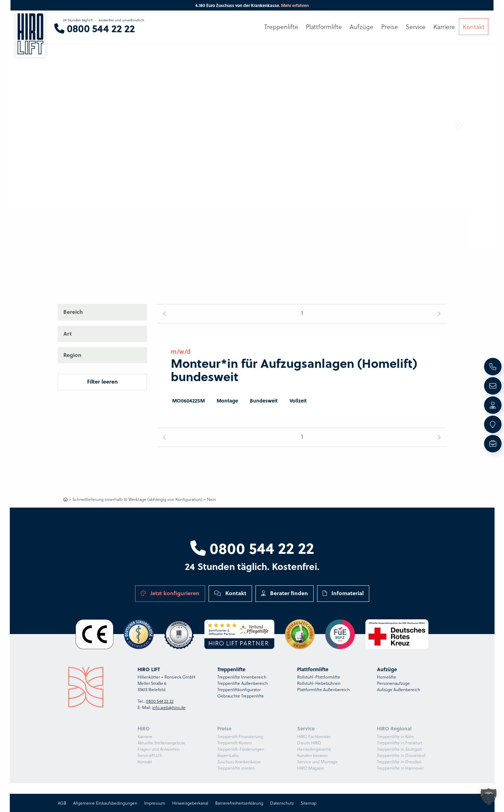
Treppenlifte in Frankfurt (400, 743)
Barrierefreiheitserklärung (239, 803)
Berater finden (285, 593)
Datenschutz (282, 803)
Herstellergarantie (314, 749)
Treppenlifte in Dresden (399, 762)
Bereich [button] (73, 312)
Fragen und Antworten (159, 749)
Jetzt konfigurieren (170, 593)
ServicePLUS (150, 755)
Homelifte (387, 677)
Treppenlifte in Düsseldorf (401, 755)
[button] (458, 125)
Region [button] (72, 355)
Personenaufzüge (393, 683)
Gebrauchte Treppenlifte (241, 696)
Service (416, 27)
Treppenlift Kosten (234, 743)
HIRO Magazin (311, 768)
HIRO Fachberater (314, 736)
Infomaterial (343, 593)
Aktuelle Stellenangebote (162, 743)
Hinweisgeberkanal (190, 803)
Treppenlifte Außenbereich (243, 683)
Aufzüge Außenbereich (398, 689)
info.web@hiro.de (169, 707)
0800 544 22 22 (252, 548)
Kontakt (230, 593)
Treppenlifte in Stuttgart (399, 749)
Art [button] (68, 333)
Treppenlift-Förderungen (241, 749)
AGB (62, 803)
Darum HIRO (309, 743)
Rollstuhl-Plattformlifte (319, 677)
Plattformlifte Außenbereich (323, 689)
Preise (390, 27)
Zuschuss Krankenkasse (239, 762)
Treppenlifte (281, 27)
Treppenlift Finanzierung (240, 736)
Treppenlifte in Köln (395, 736)
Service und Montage (317, 762)
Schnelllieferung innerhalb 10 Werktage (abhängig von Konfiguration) (137, 499)
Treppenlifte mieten (236, 768)
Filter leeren (103, 381)
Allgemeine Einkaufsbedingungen (105, 803)
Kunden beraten (312, 755)
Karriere (145, 736)
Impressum (155, 803)
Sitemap (309, 803)
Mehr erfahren (295, 5)
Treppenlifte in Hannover (400, 768)
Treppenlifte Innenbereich (242, 677)
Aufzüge (362, 27)
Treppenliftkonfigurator (239, 689)
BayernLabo (228, 755)
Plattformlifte (324, 27)
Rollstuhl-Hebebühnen (319, 683)
